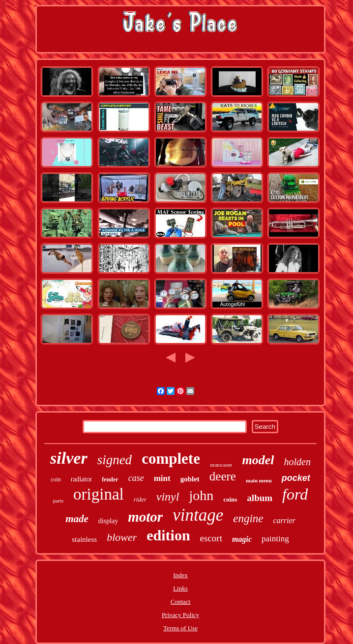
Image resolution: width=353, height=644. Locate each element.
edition (168, 535)
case (136, 478)
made (77, 519)
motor (145, 517)
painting (275, 539)
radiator (82, 479)
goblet (190, 479)
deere (223, 476)
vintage (198, 515)
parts (58, 501)
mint (162, 478)
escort (211, 538)
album (260, 498)
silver (69, 458)
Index (180, 575)
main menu (259, 480)
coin (56, 479)
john (201, 495)
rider (140, 499)
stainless (84, 539)
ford (295, 494)
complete (171, 459)
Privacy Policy (180, 615)
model (258, 460)
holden (297, 462)
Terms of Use (180, 628)
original (99, 494)
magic (242, 539)
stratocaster (221, 465)
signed (115, 460)
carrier (284, 520)
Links (180, 588)
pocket (296, 478)
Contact (180, 602)
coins (230, 499)
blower (122, 537)
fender (110, 479)
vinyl (168, 497)
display (108, 521)
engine (248, 518)
